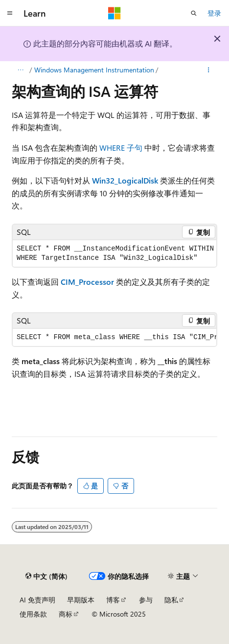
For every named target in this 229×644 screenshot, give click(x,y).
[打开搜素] (194, 13)
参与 (146, 600)
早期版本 (81, 600)
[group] (114, 253)
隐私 (171, 600)
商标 (66, 614)
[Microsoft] (114, 13)
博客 (113, 600)
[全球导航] (10, 13)
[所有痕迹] (20, 70)
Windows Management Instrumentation (94, 70)
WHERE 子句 (121, 148)
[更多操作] (209, 70)
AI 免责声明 (37, 600)
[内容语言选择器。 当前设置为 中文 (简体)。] (46, 576)
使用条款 (33, 614)
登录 (214, 13)
